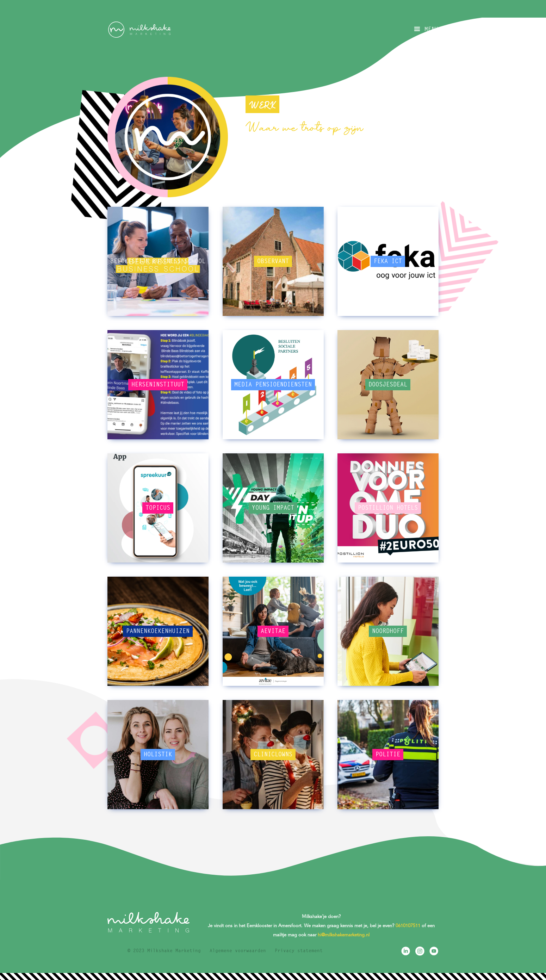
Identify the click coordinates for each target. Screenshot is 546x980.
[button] (426, 29)
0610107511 (408, 926)
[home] (139, 30)
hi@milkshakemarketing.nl (344, 935)
